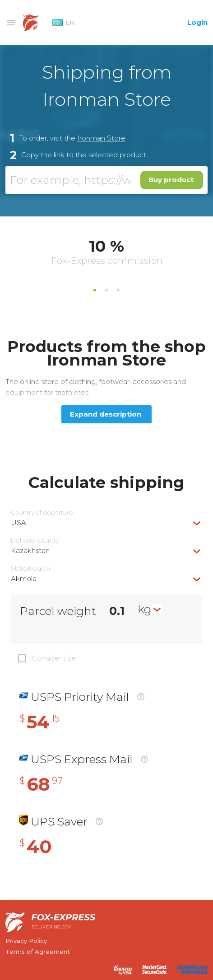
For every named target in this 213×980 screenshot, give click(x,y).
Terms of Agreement (38, 952)
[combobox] (106, 523)
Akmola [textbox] (24, 579)
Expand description (106, 414)
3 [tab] (118, 290)
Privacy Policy (26, 941)
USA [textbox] (19, 523)
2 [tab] (106, 290)
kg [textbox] (145, 609)
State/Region (30, 569)
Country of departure (42, 513)
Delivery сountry (35, 541)
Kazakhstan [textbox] (30, 551)
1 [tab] (95, 290)
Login (197, 22)
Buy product (171, 180)
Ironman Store (101, 138)
